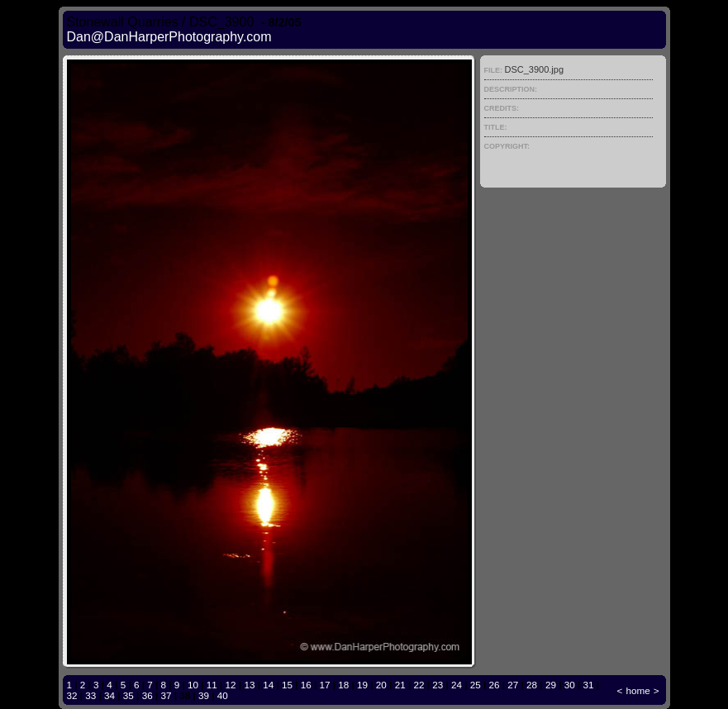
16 (306, 685)
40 (223, 695)
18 (343, 685)
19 (362, 685)
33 (90, 695)
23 (438, 685)
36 (148, 695)
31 (588, 685)
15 (287, 685)
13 (249, 685)
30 (570, 685)
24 (457, 685)
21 (400, 685)
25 (476, 685)
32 (72, 695)
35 (128, 695)
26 (495, 685)
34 (109, 695)
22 (419, 685)
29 (551, 685)
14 (268, 685)
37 (166, 695)
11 (212, 685)
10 (193, 685)
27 (513, 685)
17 (325, 685)
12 (231, 685)
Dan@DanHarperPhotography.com (169, 37)
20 (381, 685)
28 (532, 685)
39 (204, 695)
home (638, 690)
